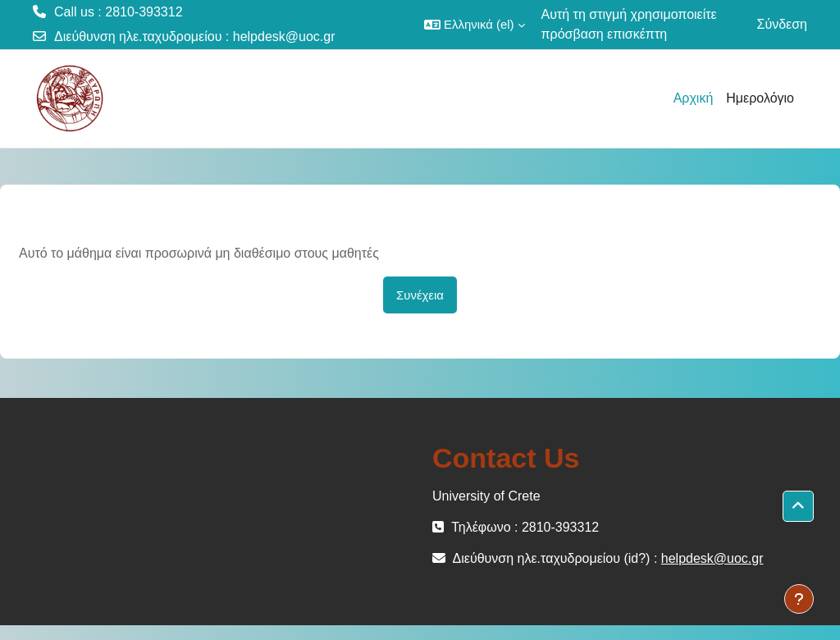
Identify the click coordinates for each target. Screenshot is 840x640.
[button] (474, 25)
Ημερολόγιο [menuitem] (760, 98)
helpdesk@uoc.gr (284, 37)
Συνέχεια (420, 295)
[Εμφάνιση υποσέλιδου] (799, 599)
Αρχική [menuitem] (694, 98)
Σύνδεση (782, 24)
